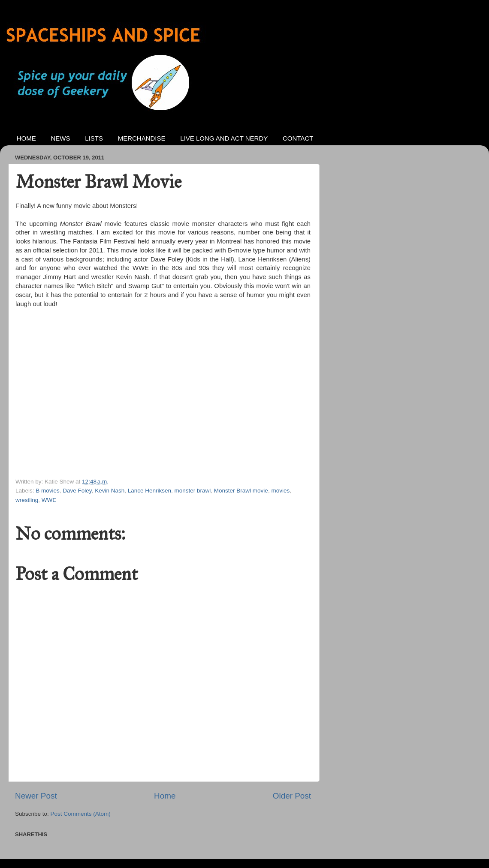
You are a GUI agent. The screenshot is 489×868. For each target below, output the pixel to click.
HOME (26, 138)
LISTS (94, 138)
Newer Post (36, 796)
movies (280, 491)
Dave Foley (77, 491)
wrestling (27, 500)
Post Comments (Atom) (81, 814)
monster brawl (193, 491)
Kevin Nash (110, 491)
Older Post (292, 796)
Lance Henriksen (149, 491)
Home (165, 796)
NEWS (61, 138)
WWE (49, 500)
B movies (48, 491)
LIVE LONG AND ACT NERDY (224, 138)
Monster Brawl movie (241, 491)
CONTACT (298, 138)
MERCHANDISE (142, 138)
